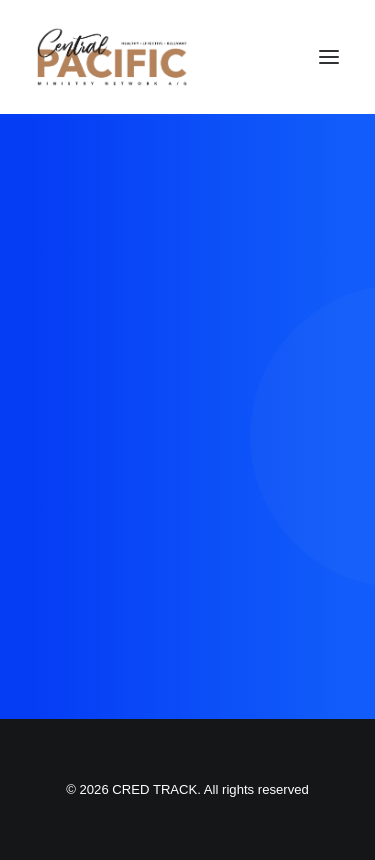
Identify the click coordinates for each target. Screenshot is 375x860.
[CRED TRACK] (112, 57)
